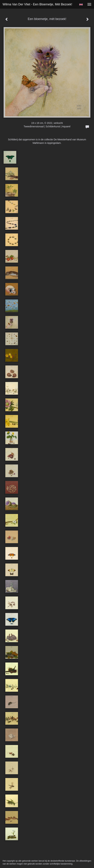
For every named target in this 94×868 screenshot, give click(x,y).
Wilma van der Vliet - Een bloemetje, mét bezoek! (37, 4)
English (81, 5)
